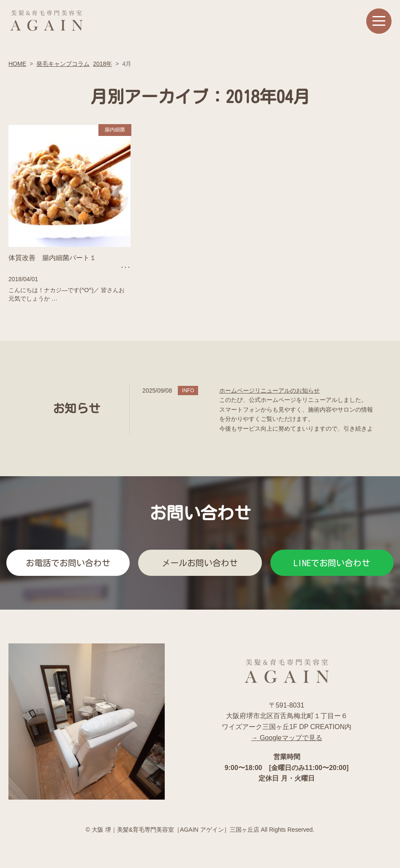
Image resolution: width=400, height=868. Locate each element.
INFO (188, 391)
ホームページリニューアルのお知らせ (269, 391)
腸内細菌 (115, 130)
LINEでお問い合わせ (332, 563)
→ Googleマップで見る (286, 738)
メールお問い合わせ (200, 563)
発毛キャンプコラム (63, 64)
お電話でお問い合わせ (68, 563)
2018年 (102, 64)
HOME (17, 64)
